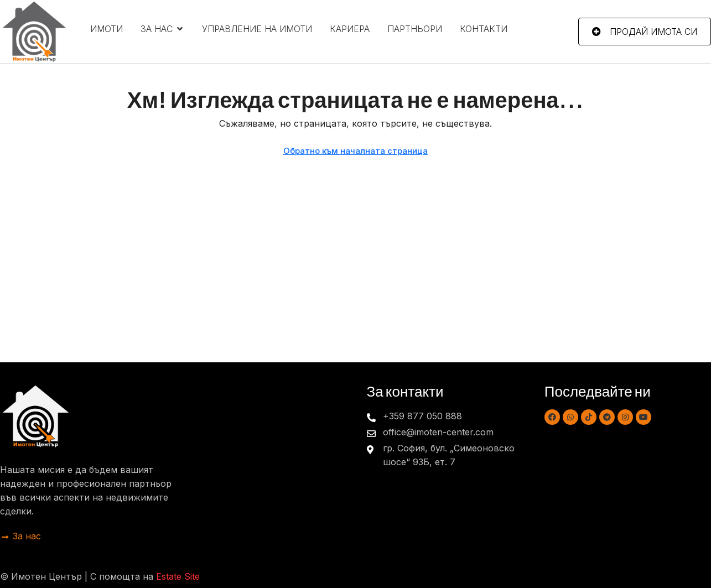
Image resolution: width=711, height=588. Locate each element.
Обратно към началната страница (355, 151)
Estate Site (178, 576)
